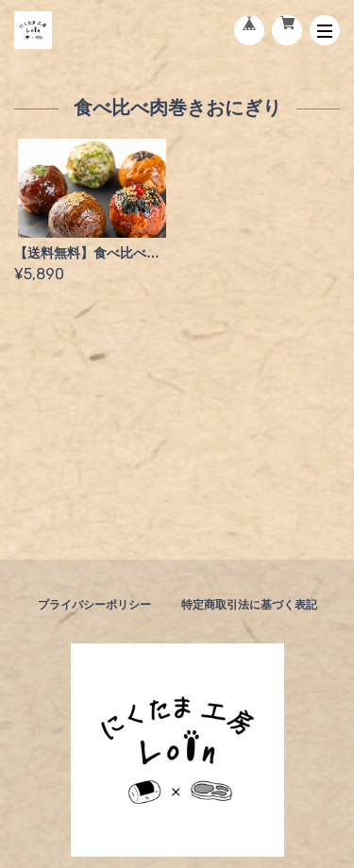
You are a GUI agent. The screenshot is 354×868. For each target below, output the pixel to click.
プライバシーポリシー (94, 605)
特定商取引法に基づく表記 (249, 605)
